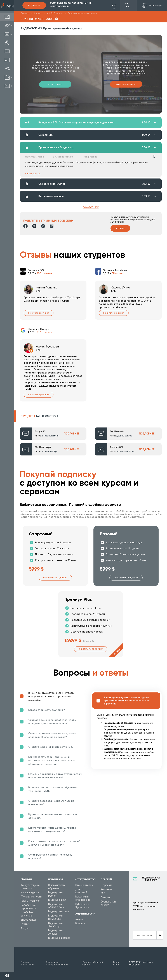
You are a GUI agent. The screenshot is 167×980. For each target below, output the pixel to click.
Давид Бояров (125, 436)
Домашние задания (63, 157)
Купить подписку (126, 84)
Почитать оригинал (39, 313)
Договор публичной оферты (93, 963)
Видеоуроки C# (57, 900)
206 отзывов (44, 274)
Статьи (25, 924)
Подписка (34, 5)
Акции (79, 919)
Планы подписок (30, 901)
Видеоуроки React (59, 938)
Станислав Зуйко (51, 452)
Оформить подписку (55, 578)
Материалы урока (34, 157)
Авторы (105, 897)
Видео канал (28, 920)
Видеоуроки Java (58, 911)
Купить (120, 229)
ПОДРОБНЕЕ (72, 434)
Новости (80, 923)
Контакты (106, 889)
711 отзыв (117, 274)
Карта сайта (116, 963)
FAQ (103, 893)
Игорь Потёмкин (50, 436)
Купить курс (55, 84)
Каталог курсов (30, 892)
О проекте (107, 885)
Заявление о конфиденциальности (57, 963)
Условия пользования (27, 963)
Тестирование (90, 157)
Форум (25, 928)
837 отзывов (44, 332)
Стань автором (84, 885)
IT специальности (31, 897)
